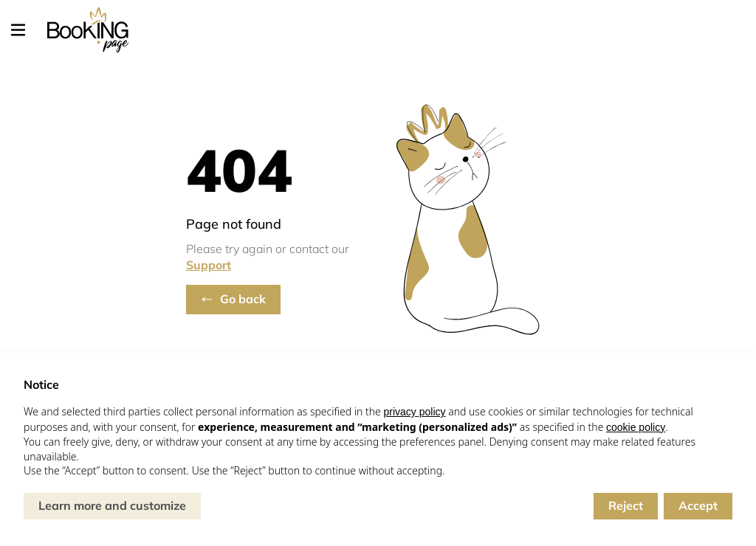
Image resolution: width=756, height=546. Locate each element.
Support (209, 265)
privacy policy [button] (414, 412)
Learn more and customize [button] (112, 505)
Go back (243, 299)
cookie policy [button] (636, 427)
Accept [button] (698, 505)
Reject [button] (626, 505)
